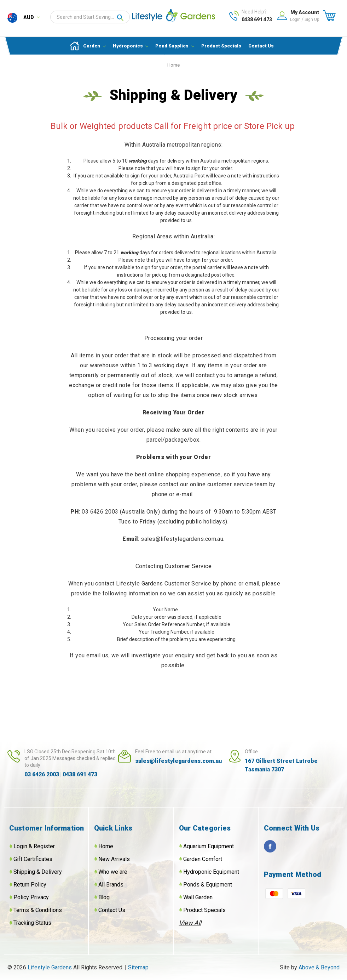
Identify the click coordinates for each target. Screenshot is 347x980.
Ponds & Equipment (208, 885)
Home (106, 846)
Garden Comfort (203, 859)
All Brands (111, 885)
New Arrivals (114, 859)
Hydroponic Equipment (211, 872)
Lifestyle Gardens (50, 967)
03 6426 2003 (42, 774)
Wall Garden (198, 897)
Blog (104, 897)
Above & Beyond (319, 967)
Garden (94, 46)
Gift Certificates (33, 859)
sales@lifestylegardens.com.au (178, 761)
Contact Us (261, 46)
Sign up (312, 19)
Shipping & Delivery (38, 872)
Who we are (113, 872)
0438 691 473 (257, 19)
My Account (305, 12)
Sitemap (138, 967)
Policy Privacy (31, 897)
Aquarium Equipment (209, 846)
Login (295, 19)
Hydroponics (131, 46)
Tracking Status (32, 923)
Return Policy (30, 885)
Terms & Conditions (38, 910)
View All (190, 923)
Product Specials (221, 46)
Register (44, 846)
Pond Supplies (175, 46)
